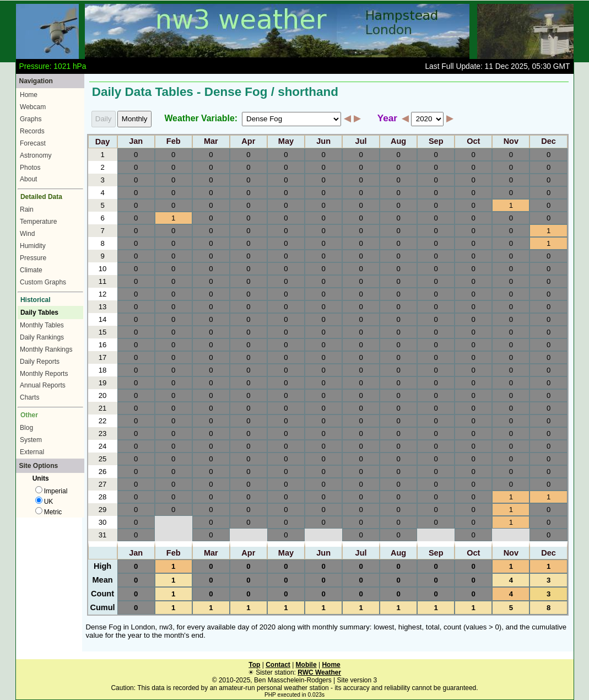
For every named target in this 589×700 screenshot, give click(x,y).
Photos (30, 168)
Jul (361, 142)
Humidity (33, 246)
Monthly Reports (44, 374)
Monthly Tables (42, 325)
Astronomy (36, 155)
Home (29, 95)
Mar (211, 142)
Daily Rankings (42, 337)
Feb (174, 142)
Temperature (38, 222)
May (286, 142)
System (31, 440)
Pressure (33, 258)
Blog (26, 428)
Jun (323, 142)
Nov (511, 142)
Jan (136, 142)
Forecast (33, 143)
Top (254, 665)
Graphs (31, 119)
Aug (398, 142)
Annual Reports (43, 385)
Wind (27, 234)
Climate (31, 270)
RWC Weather (319, 672)
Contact (278, 665)
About (28, 179)
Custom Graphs (43, 282)
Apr (248, 142)
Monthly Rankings (46, 349)
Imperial (52, 491)
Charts (29, 397)
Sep (436, 142)
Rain (27, 209)
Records (32, 131)
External (32, 452)
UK (44, 502)
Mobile (306, 665)
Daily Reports (40, 362)
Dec (549, 142)
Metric (49, 512)
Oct (473, 142)
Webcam (33, 107)
